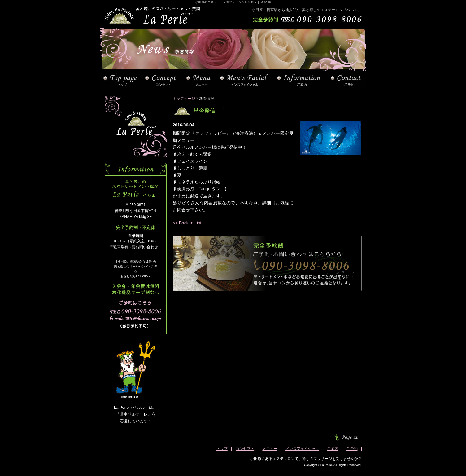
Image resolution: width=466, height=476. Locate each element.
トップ (222, 449)
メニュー (270, 449)
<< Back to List (187, 223)
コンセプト (245, 449)
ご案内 (333, 449)
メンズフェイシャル (302, 449)
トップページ (184, 99)
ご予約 (352, 449)
